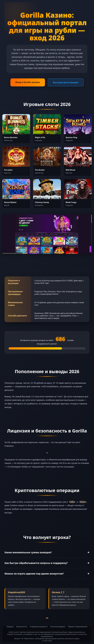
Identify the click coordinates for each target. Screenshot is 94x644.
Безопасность (22, 627)
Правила (10, 627)
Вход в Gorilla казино (28, 82)
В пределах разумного (39, 627)
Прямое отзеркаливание (78, 627)
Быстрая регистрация (66, 82)
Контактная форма (58, 627)
